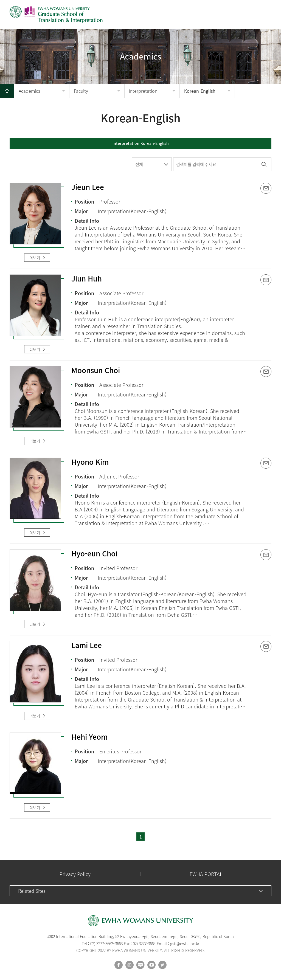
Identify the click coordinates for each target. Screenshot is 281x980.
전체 (139, 164)
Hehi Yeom (89, 737)
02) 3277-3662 (102, 944)
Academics (29, 91)
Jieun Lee (88, 187)
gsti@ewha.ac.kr (185, 944)
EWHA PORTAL (206, 874)
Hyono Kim (90, 462)
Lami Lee (87, 646)
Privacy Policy (75, 874)
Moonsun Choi (96, 371)
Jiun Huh (87, 279)
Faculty (81, 91)
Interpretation (143, 91)
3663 (119, 944)
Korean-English (200, 91)
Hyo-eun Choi (94, 554)
